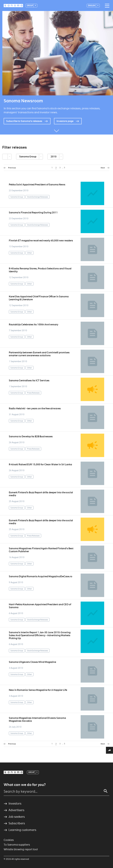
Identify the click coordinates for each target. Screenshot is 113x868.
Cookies (9, 840)
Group (30, 5)
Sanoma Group (28, 157)
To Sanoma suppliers (17, 845)
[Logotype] (13, 6)
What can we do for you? (25, 785)
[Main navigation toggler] (106, 6)
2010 (54, 157)
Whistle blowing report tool (21, 849)
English (92, 5)
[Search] (106, 791)
